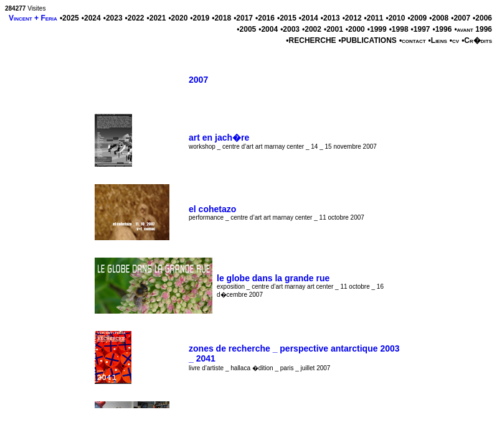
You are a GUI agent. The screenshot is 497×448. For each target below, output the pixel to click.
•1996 (442, 29)
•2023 (113, 18)
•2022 (135, 18)
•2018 (221, 18)
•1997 (421, 29)
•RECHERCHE (311, 40)
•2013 (330, 18)
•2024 (91, 18)
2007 (198, 80)
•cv (454, 40)
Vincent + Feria (33, 18)
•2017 (243, 18)
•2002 (312, 29)
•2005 (246, 29)
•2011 (374, 18)
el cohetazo (212, 209)
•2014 (309, 18)
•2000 (355, 29)
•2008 (439, 18)
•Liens (438, 40)
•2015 (287, 18)
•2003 (290, 29)
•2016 (265, 18)
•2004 (268, 29)
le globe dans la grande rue (273, 278)
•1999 (377, 29)
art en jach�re (219, 138)
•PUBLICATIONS (368, 40)
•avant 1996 (473, 29)
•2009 (417, 18)
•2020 (178, 18)
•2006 (482, 18)
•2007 (461, 18)
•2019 (200, 18)
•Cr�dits (477, 40)
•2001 (334, 29)
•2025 (69, 18)
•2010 (395, 18)
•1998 (399, 29)
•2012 (352, 18)
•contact (413, 40)
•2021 (157, 18)
